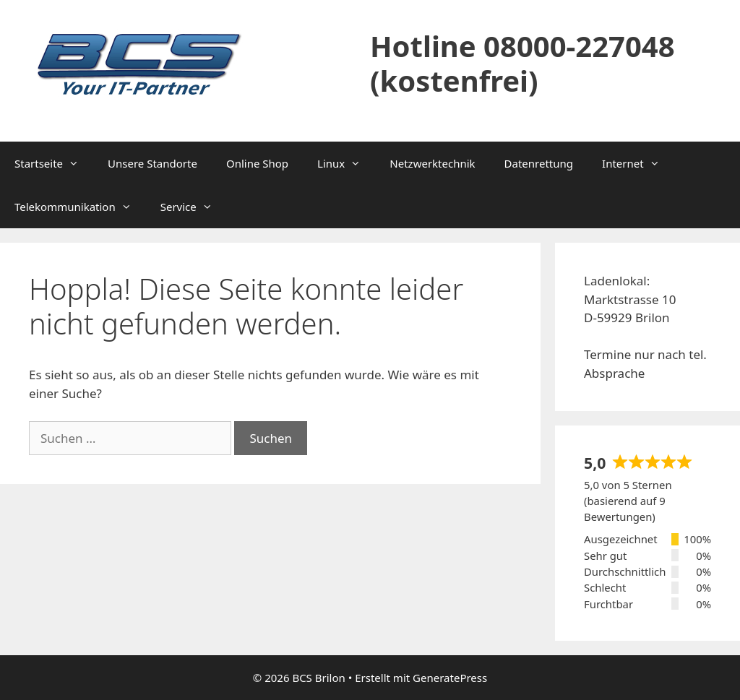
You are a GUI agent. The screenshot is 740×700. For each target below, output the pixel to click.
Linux (346, 163)
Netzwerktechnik (432, 163)
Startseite (54, 163)
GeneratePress (450, 678)
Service (194, 207)
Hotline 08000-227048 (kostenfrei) (522, 63)
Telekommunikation (80, 207)
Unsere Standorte (152, 163)
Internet (638, 163)
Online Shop (257, 163)
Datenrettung (539, 163)
